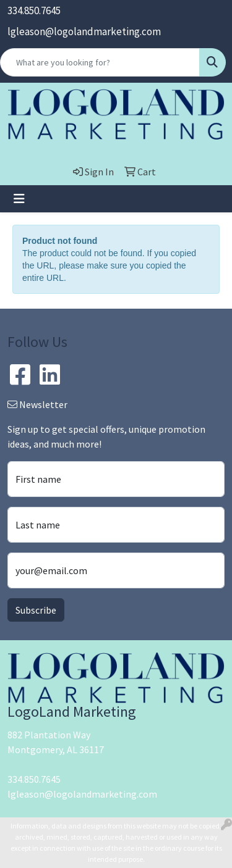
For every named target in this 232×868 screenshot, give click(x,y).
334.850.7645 (34, 10)
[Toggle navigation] (19, 199)
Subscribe (36, 610)
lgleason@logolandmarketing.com (84, 31)
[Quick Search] (100, 62)
